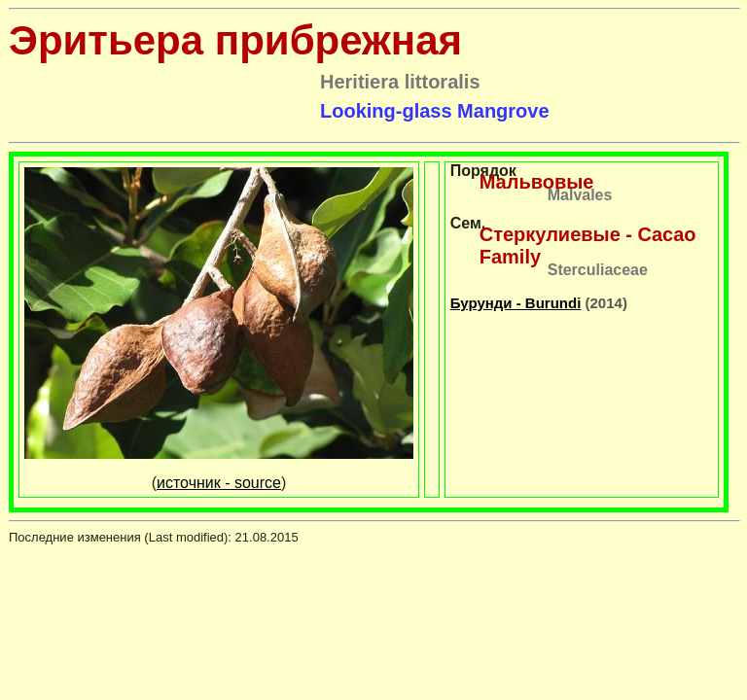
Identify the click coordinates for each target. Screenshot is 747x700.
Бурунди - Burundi (516, 303)
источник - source (219, 483)
